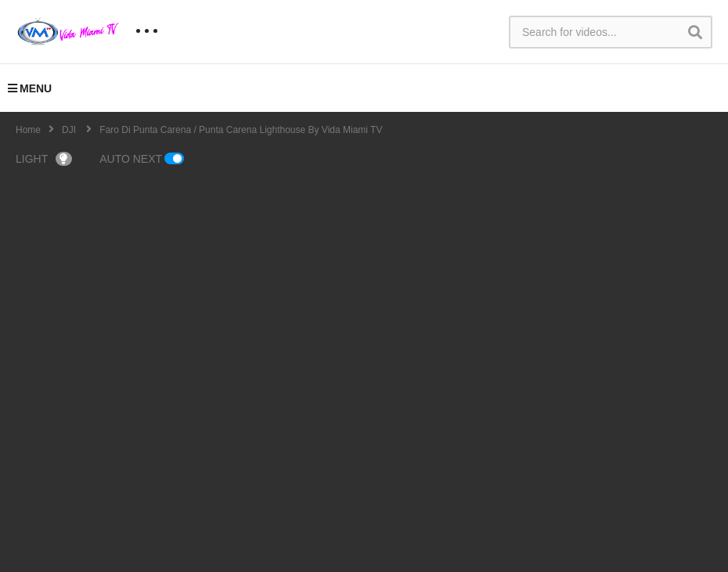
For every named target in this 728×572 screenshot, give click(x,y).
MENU (30, 88)
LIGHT (44, 159)
